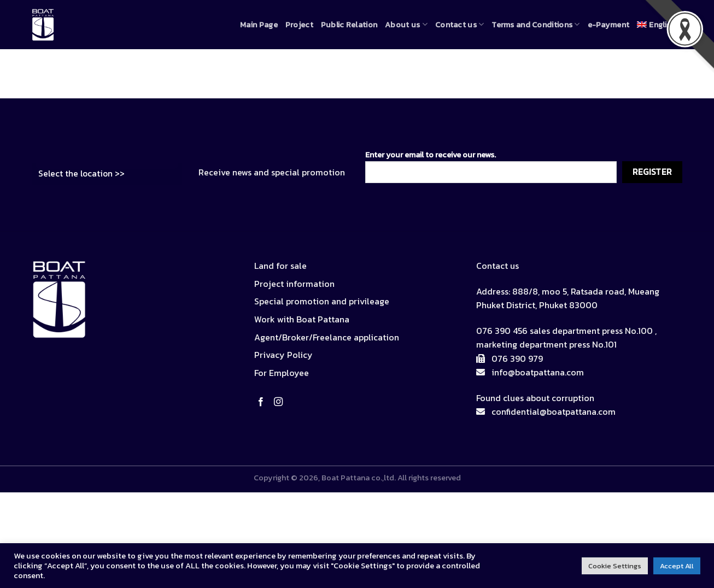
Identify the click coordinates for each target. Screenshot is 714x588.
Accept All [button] (677, 566)
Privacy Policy (283, 355)
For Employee (282, 373)
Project (299, 25)
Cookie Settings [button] (615, 566)
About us (406, 25)
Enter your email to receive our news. (491, 166)
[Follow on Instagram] (280, 402)
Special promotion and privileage (322, 301)
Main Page (259, 25)
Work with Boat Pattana (302, 319)
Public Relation (349, 25)
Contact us (460, 25)
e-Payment (609, 25)
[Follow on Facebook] (263, 402)
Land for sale (280, 266)
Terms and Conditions (535, 25)
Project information (294, 284)
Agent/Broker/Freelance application (327, 337)
